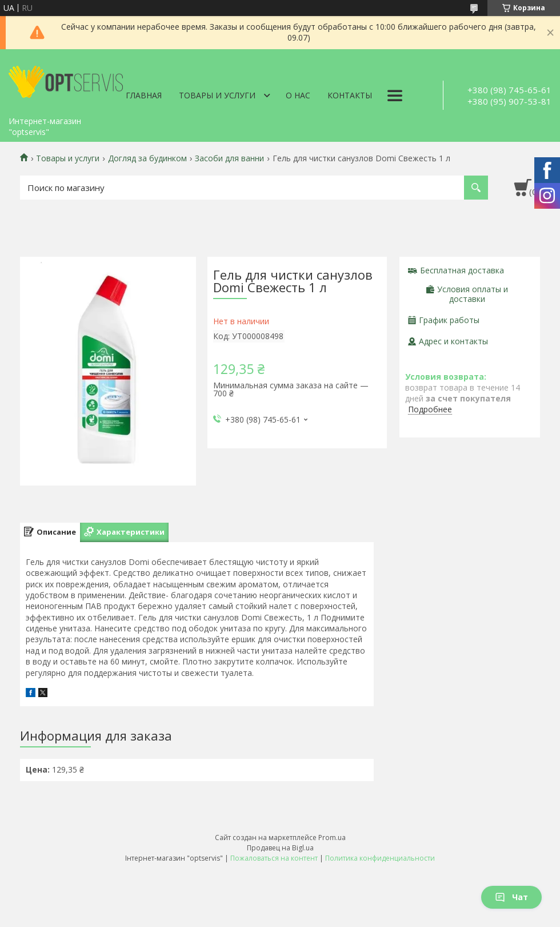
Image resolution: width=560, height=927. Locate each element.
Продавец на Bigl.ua (280, 848)
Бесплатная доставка (462, 270)
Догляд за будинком (147, 158)
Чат (511, 897)
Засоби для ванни (229, 158)
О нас (298, 95)
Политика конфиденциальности (380, 858)
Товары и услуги (217, 95)
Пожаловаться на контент (274, 858)
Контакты (350, 95)
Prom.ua (332, 838)
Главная (144, 95)
